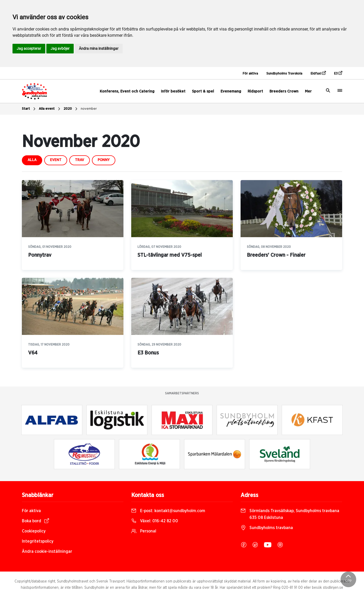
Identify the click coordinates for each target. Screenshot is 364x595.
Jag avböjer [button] (60, 48)
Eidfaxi (318, 73)
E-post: (168, 511)
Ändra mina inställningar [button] (99, 48)
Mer (308, 91)
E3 (338, 73)
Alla (32, 160)
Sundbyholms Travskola (284, 74)
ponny (104, 160)
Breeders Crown (284, 91)
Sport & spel (203, 91)
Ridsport (255, 91)
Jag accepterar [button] (29, 48)
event (56, 160)
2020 (71, 109)
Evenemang (231, 91)
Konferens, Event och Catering (127, 91)
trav (80, 160)
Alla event (50, 109)
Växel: (155, 521)
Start (29, 109)
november (89, 109)
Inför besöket (173, 91)
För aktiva (250, 74)
